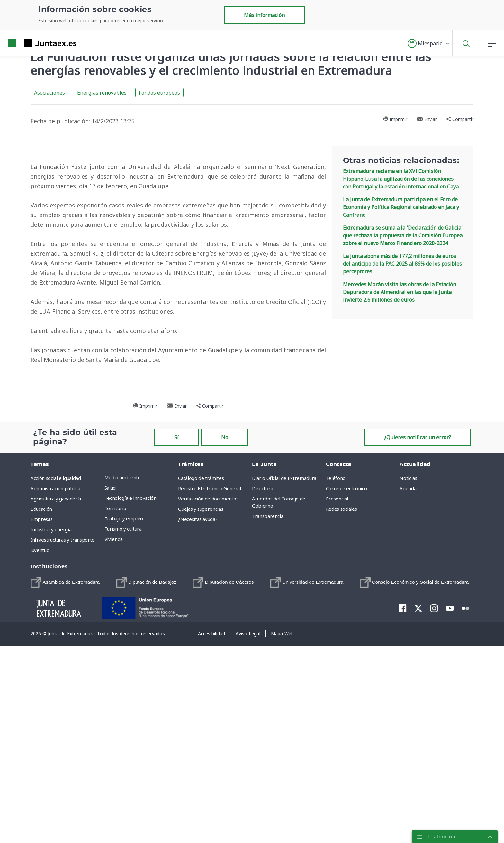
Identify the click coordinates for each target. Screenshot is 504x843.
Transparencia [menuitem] (268, 717)
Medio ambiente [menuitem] (123, 679)
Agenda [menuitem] (408, 690)
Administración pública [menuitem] (55, 690)
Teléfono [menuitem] (336, 679)
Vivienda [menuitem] (114, 740)
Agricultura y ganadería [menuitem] (56, 700)
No (225, 639)
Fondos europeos (159, 93)
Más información (264, 15)
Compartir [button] (460, 119)
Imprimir (395, 119)
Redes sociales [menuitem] (342, 710)
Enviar (427, 119)
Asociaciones (50, 93)
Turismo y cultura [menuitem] (123, 730)
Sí (176, 639)
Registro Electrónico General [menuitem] (209, 690)
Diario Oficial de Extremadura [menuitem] (284, 679)
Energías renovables (102, 93)
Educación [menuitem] (41, 710)
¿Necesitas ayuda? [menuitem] (198, 720)
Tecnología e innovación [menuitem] (130, 699)
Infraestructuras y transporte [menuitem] (63, 741)
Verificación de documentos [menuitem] (208, 700)
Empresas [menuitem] (41, 720)
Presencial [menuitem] (337, 700)
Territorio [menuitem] (115, 710)
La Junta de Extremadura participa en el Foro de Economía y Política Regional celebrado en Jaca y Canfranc (401, 207)
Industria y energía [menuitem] (51, 731)
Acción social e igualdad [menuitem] (56, 679)
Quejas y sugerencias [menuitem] (201, 710)
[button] (429, 43)
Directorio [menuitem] (263, 690)
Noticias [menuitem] (408, 679)
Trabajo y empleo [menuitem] (124, 720)
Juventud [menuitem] (40, 751)
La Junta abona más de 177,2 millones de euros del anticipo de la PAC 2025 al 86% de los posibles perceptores (402, 264)
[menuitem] (65, 784)
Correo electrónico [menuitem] (346, 690)
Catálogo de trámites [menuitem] (201, 679)
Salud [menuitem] (110, 689)
